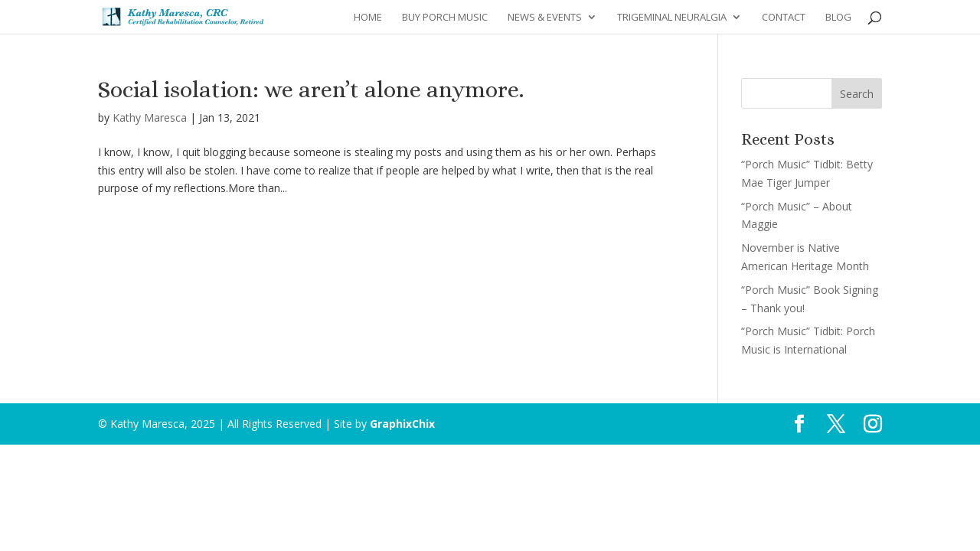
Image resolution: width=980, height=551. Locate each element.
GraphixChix (402, 424)
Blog (838, 18)
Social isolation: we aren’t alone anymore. (311, 90)
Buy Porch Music (445, 18)
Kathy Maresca (150, 117)
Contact (784, 18)
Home (368, 18)
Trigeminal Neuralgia (672, 18)
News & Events (545, 18)
